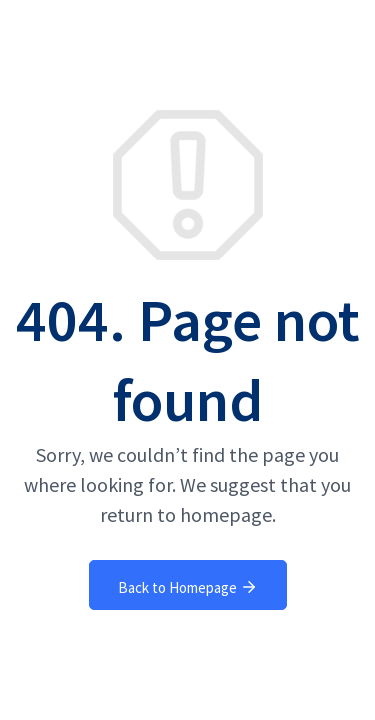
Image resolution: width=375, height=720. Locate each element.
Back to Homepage (188, 587)
